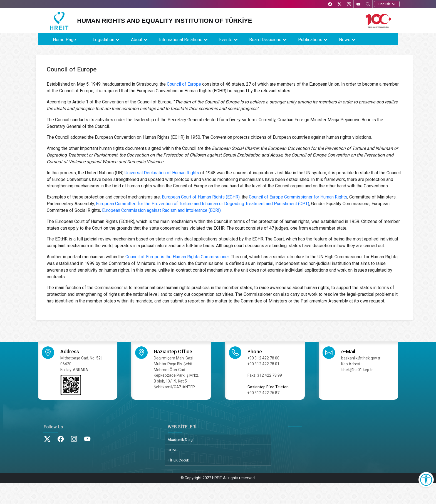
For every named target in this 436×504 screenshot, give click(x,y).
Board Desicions (265, 40)
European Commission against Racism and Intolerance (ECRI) (161, 210)
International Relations (181, 40)
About (137, 40)
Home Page (64, 40)
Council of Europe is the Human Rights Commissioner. (178, 257)
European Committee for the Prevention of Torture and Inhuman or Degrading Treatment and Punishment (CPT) (203, 204)
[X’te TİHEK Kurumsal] (338, 5)
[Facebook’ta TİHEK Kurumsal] (329, 5)
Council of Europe (184, 84)
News (345, 40)
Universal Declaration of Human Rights (162, 173)
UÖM (172, 450)
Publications (310, 40)
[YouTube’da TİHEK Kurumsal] (358, 5)
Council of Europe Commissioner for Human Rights (298, 197)
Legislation (103, 40)
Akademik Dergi (181, 440)
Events (226, 40)
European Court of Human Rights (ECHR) (201, 197)
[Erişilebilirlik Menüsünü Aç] (426, 480)
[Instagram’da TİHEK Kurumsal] (348, 5)
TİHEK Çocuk (178, 460)
